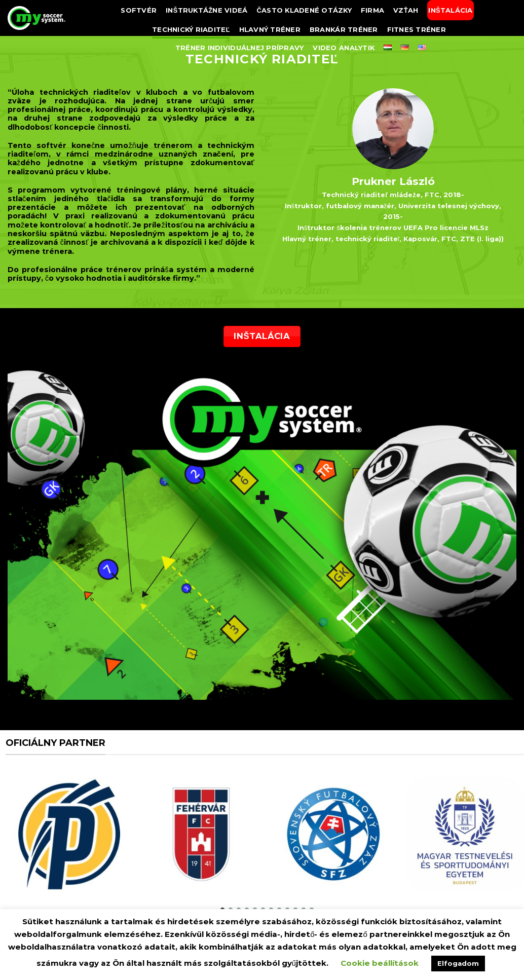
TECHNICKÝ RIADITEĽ (191, 29)
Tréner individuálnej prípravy (240, 48)
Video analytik (344, 48)
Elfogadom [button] (458, 963)
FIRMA (372, 10)
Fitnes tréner (417, 29)
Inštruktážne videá (207, 10)
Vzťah (406, 10)
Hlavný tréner (270, 29)
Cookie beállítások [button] (380, 963)
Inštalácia (450, 10)
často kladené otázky (304, 10)
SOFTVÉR (139, 10)
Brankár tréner (344, 29)
